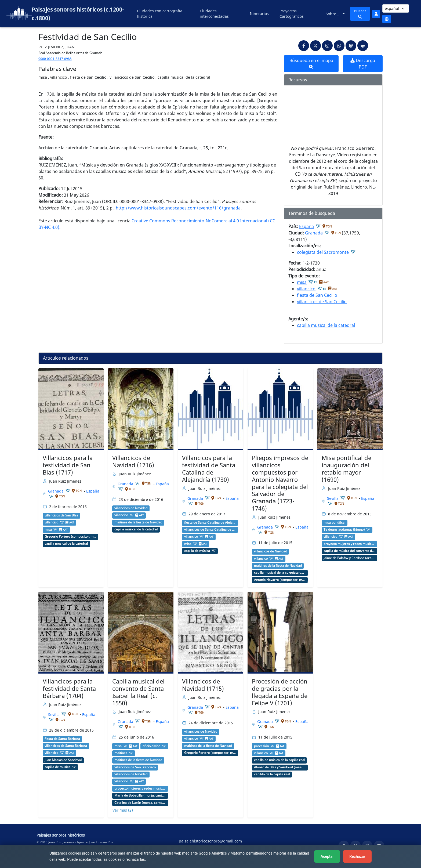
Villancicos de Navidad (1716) (133, 461)
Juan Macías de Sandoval (63, 760)
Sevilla (333, 498)
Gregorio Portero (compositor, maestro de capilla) (70, 537)
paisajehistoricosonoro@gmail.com (210, 841)
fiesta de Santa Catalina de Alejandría (210, 523)
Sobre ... (334, 14)
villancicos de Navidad (131, 508)
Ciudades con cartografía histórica (160, 14)
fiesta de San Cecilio (317, 295)
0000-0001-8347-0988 (55, 59)
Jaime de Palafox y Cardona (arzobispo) (349, 558)
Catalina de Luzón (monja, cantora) (140, 803)
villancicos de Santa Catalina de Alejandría (210, 530)
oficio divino (151, 746)
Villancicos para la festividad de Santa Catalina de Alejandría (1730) (209, 469)
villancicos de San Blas (61, 515)
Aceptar (327, 856)
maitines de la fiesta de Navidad (138, 522)
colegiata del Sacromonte (323, 252)
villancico (306, 289)
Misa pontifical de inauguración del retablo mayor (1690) (346, 469)
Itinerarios (259, 14)
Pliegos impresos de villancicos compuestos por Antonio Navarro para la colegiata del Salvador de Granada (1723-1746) (280, 483)
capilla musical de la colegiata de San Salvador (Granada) (280, 573)
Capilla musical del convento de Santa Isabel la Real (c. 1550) (138, 692)
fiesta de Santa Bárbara (62, 739)
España (306, 226)
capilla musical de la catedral (326, 325)
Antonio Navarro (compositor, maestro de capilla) (280, 580)
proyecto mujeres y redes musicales (349, 544)
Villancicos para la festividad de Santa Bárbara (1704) (69, 688)
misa (302, 282)
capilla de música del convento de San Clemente (349, 551)
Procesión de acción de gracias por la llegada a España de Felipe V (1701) (280, 692)
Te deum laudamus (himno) (344, 530)
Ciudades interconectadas (214, 14)
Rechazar (357, 856)
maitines (121, 753)
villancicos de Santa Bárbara (66, 746)
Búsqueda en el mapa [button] (311, 63)
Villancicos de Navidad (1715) (203, 685)
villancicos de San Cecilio (322, 302)
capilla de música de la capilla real (280, 760)
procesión (261, 746)
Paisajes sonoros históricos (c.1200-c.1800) (78, 14)
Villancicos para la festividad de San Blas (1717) (68, 465)
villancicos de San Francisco (135, 767)
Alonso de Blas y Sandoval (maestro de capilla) (280, 767)
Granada (314, 233)
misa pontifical (334, 523)
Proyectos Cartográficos (292, 14)
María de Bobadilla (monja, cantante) (140, 795)
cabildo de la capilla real (272, 774)
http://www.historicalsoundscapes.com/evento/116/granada (178, 208)
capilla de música (197, 551)
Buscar (360, 13)
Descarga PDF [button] (363, 64)
